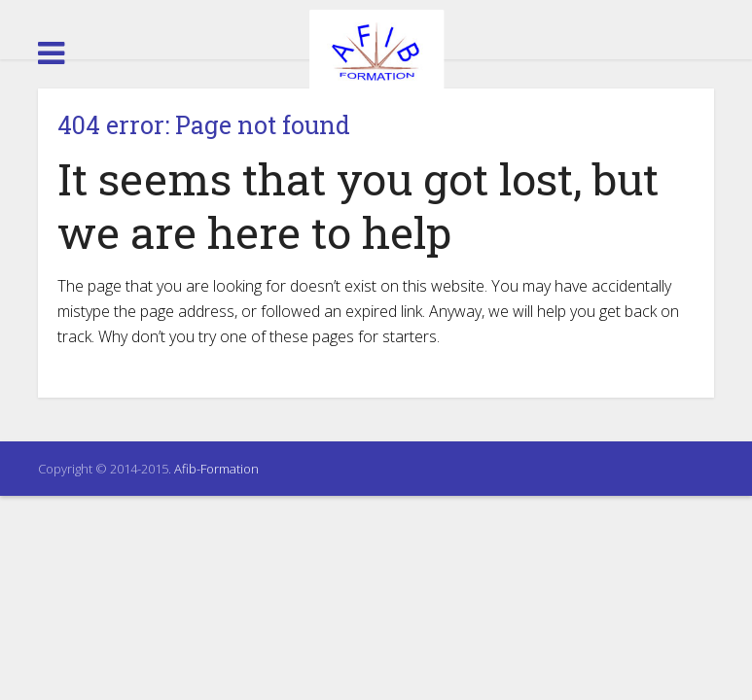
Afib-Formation (216, 469)
